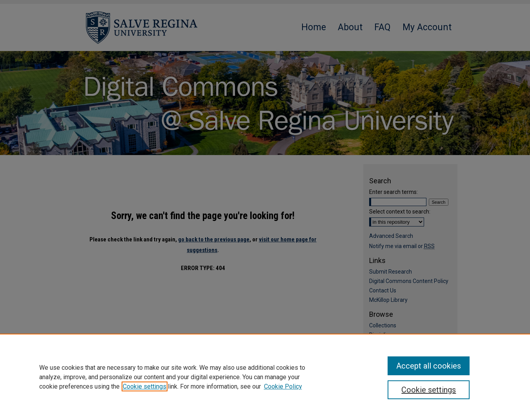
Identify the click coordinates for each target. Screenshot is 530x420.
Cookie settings (145, 386)
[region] (265, 377)
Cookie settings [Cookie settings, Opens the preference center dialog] (429, 390)
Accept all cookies (429, 366)
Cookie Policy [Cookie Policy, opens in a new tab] (283, 386)
